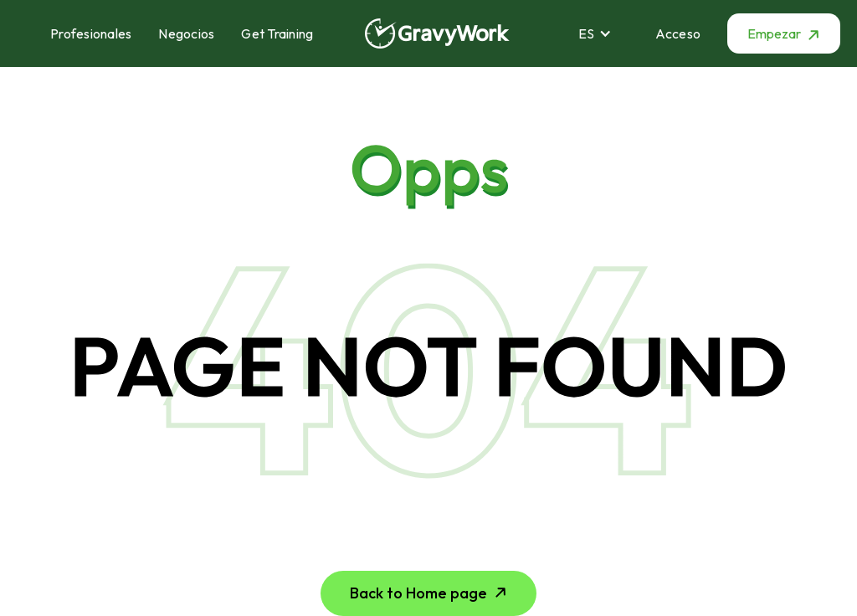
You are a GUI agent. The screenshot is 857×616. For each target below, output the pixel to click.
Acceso (678, 33)
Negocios (186, 33)
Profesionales (91, 33)
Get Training (277, 33)
